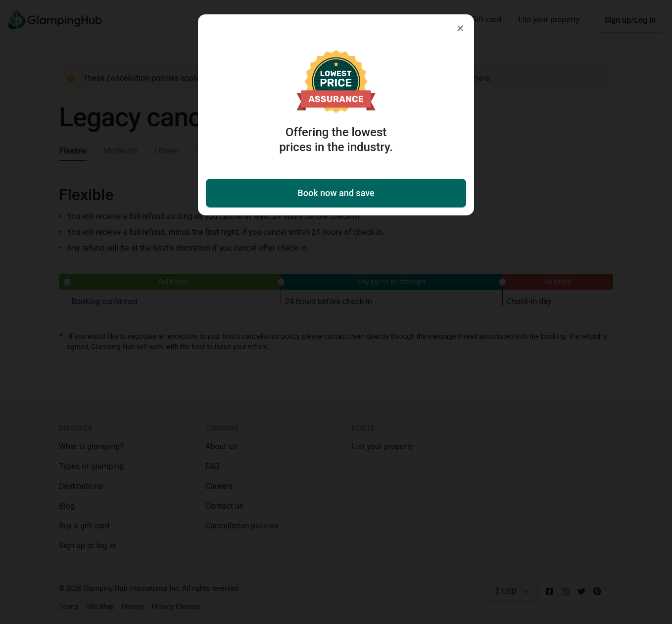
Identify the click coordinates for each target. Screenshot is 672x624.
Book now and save (336, 193)
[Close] (460, 28)
